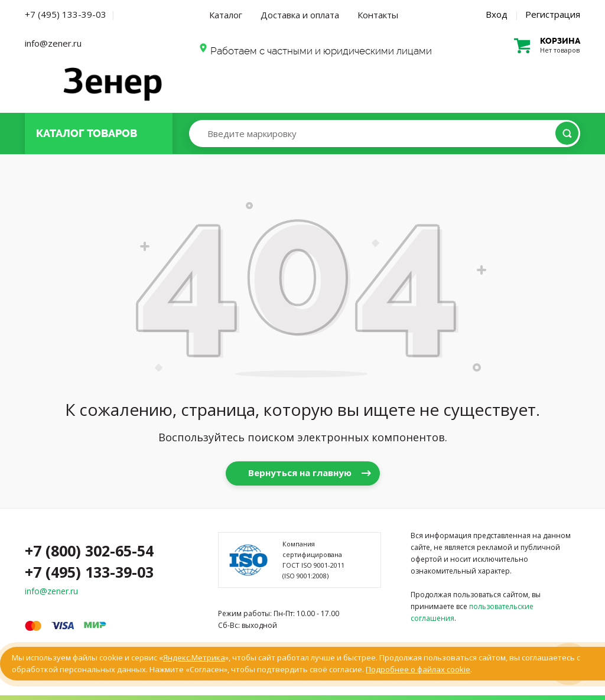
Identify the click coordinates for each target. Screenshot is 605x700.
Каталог (226, 15)
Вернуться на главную (300, 473)
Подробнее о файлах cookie (418, 669)
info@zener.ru (53, 43)
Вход (497, 14)
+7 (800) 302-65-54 (89, 551)
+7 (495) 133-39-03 (66, 14)
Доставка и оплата (300, 15)
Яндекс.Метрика (194, 657)
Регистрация (553, 14)
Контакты (378, 15)
